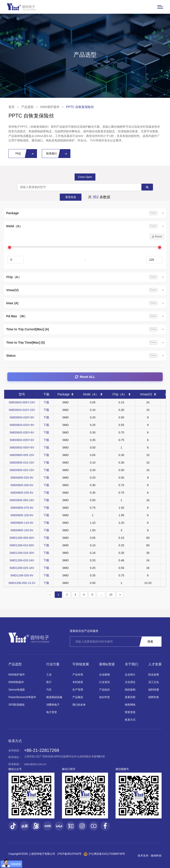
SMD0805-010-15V (22, 463)
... (101, 595)
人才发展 (155, 664)
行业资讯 (104, 682)
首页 (12, 107)
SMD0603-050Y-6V (22, 447)
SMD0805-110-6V (22, 523)
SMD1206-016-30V (22, 553)
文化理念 (130, 682)
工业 (49, 675)
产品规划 (78, 697)
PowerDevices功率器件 (22, 697)
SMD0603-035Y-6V (22, 440)
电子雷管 (52, 712)
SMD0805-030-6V (22, 485)
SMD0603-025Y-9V (22, 425)
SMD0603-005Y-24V (22, 402)
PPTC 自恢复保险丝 (80, 107)
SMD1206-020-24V (22, 560)
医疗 (49, 682)
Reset (157, 237)
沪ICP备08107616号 (69, 854)
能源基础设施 (54, 697)
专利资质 (78, 682)
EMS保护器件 (50, 107)
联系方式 (130, 720)
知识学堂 (104, 697)
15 (111, 595)
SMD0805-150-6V (22, 530)
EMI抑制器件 (16, 682)
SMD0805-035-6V (22, 493)
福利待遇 (154, 690)
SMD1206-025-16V (22, 568)
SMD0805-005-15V (22, 455)
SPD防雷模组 (16, 705)
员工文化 (154, 682)
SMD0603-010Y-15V (22, 410)
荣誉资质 (130, 712)
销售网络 (130, 705)
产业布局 (78, 675)
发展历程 (130, 697)
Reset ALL (85, 377)
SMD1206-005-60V (22, 538)
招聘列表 (154, 697)
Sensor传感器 (17, 690)
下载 (46, 402)
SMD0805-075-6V (22, 508)
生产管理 (78, 690)
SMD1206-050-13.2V (22, 583)
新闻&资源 (107, 664)
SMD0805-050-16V (22, 500)
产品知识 (104, 690)
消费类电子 (53, 705)
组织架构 (130, 690)
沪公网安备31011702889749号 (104, 854)
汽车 (49, 690)
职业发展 (154, 675)
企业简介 (130, 675)
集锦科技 (156, 856)
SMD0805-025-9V (22, 478)
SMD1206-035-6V (22, 575)
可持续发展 (81, 664)
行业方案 (53, 664)
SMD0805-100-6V (22, 515)
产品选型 (27, 107)
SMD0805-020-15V (22, 470)
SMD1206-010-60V (22, 545)
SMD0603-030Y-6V (22, 432)
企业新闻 (104, 675)
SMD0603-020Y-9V (22, 417)
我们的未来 (79, 705)
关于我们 (131, 664)
